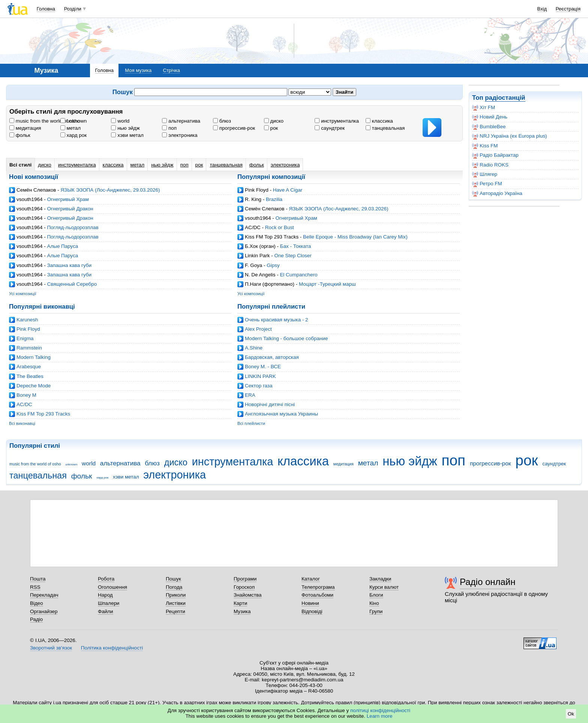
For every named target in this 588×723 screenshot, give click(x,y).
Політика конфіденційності (112, 648)
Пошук (173, 579)
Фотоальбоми (317, 595)
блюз (222, 121)
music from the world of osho (45, 121)
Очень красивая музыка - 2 (277, 320)
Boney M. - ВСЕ (263, 367)
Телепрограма (318, 587)
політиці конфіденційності (380, 710)
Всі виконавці (22, 423)
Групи (376, 611)
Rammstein (29, 348)
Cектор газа (259, 386)
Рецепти (175, 611)
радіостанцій (505, 98)
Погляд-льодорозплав (73, 227)
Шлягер (485, 174)
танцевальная (385, 128)
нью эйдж (125, 128)
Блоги (376, 595)
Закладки (380, 579)
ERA (250, 395)
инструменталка (337, 121)
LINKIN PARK (260, 376)
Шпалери (109, 603)
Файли (106, 611)
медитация (25, 128)
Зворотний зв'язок (51, 648)
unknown (74, 121)
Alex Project (258, 329)
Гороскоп (244, 587)
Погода (174, 587)
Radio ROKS (490, 165)
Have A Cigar (288, 190)
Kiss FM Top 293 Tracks (272, 237)
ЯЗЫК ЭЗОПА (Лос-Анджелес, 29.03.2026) (110, 190)
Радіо (36, 619)
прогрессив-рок (234, 128)
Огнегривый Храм (68, 199)
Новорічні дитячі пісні (270, 404)
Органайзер (44, 611)
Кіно (374, 603)
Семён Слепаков (36, 190)
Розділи (73, 9)
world (120, 121)
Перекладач (44, 595)
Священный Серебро (72, 284)
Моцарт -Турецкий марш (327, 284)
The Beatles (30, 376)
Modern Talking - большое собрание (286, 338)
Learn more (380, 716)
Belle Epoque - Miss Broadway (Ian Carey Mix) (355, 237)
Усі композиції (23, 294)
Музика (242, 611)
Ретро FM (487, 184)
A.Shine (254, 348)
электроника (180, 135)
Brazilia (274, 199)
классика (379, 121)
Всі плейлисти (251, 423)
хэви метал (127, 135)
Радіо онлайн (488, 582)
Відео (37, 603)
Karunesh (27, 320)
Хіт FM (484, 108)
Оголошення (112, 587)
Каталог (311, 579)
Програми (245, 579)
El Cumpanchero (298, 275)
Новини (310, 603)
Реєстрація (568, 9)
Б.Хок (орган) (260, 246)
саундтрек (330, 128)
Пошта (38, 579)
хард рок (73, 135)
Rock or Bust (280, 227)
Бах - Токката (295, 246)
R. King (253, 199)
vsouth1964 (29, 199)
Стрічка (171, 70)
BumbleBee (489, 127)
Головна (46, 9)
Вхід (542, 9)
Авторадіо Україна (497, 193)
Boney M (26, 395)
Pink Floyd (257, 190)
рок (271, 128)
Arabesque (29, 367)
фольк (20, 135)
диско (274, 121)
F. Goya (253, 265)
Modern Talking (34, 357)
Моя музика (138, 70)
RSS (35, 587)
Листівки (176, 603)
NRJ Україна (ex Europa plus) (510, 136)
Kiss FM (485, 146)
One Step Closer (293, 256)
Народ (105, 595)
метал (70, 128)
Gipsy (273, 265)
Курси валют (384, 587)
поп (169, 128)
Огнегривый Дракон (70, 209)
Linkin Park (257, 256)
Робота (106, 579)
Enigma (25, 338)
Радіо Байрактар (495, 155)
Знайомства (248, 595)
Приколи (176, 595)
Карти (240, 603)
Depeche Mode (34, 386)
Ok (571, 714)
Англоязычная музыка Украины (281, 414)
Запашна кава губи (69, 265)
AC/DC (253, 227)
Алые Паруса (62, 246)
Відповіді (312, 611)
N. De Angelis (260, 275)
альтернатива (181, 121)
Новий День (490, 117)
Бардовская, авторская (272, 357)
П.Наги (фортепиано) (270, 284)
